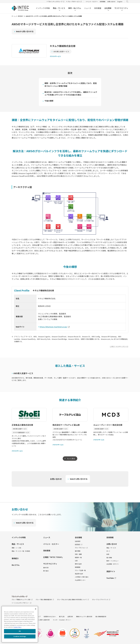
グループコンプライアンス (101, 600)
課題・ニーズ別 (16, 548)
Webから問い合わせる (25, 31)
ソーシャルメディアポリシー (21, 603)
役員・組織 (78, 554)
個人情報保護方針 (101, 617)
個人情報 (109, 558)
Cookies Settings (20, 636)
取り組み (46, 571)
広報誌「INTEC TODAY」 (53, 557)
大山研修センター (80, 580)
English (120, 2)
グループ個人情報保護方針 (45, 600)
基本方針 (46, 568)
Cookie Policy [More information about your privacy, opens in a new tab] (17, 627)
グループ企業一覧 (80, 570)
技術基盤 (98, 8)
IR (108, 551)
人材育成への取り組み (82, 577)
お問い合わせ (111, 2)
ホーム (14, 16)
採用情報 (103, 2)
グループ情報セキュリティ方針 (22, 600)
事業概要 (78, 567)
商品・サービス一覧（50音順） (21, 551)
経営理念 (79, 545)
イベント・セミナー (92, 2)
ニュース (88, 8)
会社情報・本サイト (113, 564)
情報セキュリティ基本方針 (84, 617)
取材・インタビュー (113, 561)
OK (20, 631)
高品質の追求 (79, 574)
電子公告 (62, 617)
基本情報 (78, 551)
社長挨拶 (78, 541)
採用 (108, 554)
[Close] (36, 609)
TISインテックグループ (56, 2)
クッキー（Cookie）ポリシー (62, 620)
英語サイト (111, 571)
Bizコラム (16, 565)
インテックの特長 (43, 8)
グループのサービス (75, 2)
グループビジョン (81, 548)
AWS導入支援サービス (61, 51)
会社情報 (78, 537)
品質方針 (70, 617)
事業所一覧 (78, 557)
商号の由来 (78, 564)
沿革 (76, 561)
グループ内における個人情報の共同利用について (73, 600)
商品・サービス (18, 544)
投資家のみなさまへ (50, 617)
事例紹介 (21, 16)
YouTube (111, 578)
